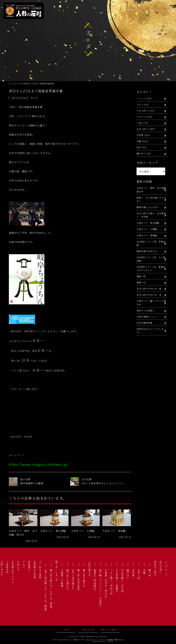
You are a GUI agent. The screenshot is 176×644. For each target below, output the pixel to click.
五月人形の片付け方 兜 (149, 295)
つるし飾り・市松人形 (111, 582)
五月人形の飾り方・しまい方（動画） (46, 591)
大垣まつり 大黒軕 (147, 229)
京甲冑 (140, 135)
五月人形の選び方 (73, 579)
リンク (66, 630)
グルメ (140, 104)
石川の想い (161, 567)
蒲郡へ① (141, 282)
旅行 (139, 147)
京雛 (139, 141)
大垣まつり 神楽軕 (147, 235)
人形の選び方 (89, 568)
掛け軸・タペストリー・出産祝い (100, 588)
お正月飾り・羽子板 (122, 580)
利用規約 (110, 640)
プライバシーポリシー (110, 630)
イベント (141, 98)
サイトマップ (88, 630)
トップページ (166, 568)
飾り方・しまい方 (57, 571)
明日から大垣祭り (146, 310)
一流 (139, 123)
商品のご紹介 (155, 568)
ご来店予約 (7, 567)
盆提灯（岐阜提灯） (95, 580)
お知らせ (18, 566)
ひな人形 (141, 111)
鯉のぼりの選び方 (68, 579)
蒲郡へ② (141, 276)
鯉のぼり (141, 153)
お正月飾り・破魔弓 (117, 580)
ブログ (140, 117)
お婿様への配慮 (62, 578)
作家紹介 (29, 566)
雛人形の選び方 (84, 578)
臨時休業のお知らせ (147, 251)
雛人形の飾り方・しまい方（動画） (51, 590)
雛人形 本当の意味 (78, 580)
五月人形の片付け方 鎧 (149, 288)
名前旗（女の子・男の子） (106, 584)
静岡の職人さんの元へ (148, 207)
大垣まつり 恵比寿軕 (148, 223)
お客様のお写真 (35, 570)
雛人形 (150, 573)
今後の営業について (147, 317)
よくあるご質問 (40, 570)
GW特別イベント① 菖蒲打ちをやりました (151, 268)
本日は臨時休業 (144, 323)
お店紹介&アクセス (13, 572)
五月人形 (141, 129)
